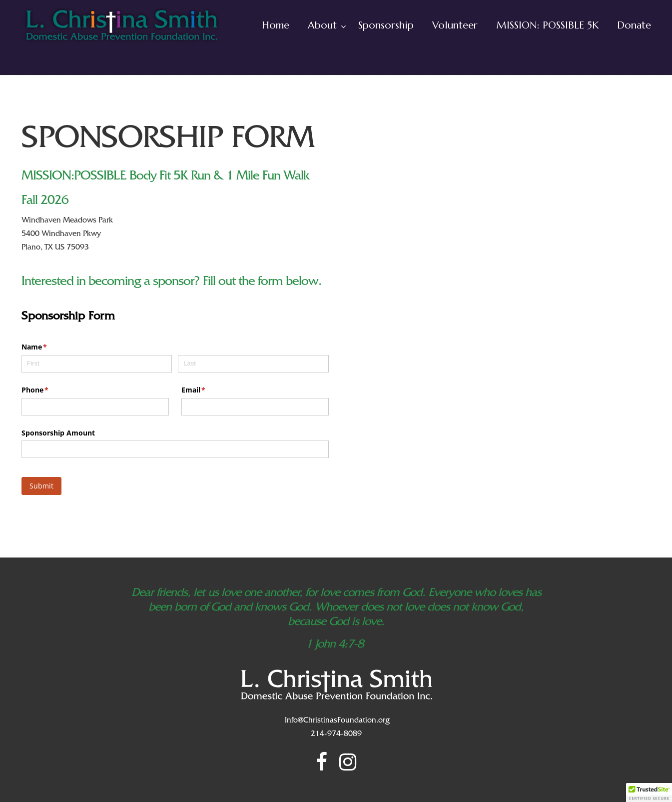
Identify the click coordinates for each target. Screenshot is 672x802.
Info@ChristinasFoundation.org (337, 721)
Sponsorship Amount (58, 433)
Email (208, 390)
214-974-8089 (336, 734)
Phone (50, 390)
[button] (649, 792)
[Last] (253, 364)
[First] (97, 364)
